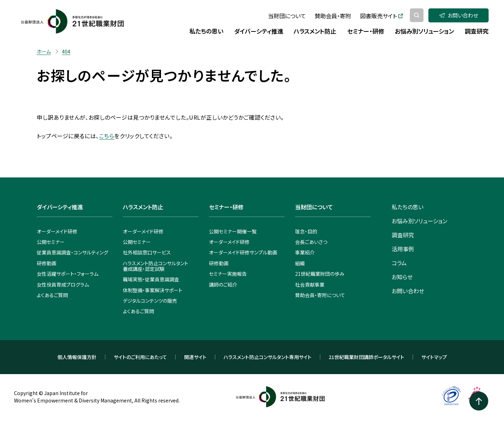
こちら (107, 136)
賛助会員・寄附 (333, 16)
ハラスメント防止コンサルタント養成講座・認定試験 (156, 266)
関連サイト (195, 357)
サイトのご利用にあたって (140, 357)
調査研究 (403, 235)
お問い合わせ (459, 15)
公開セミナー (51, 242)
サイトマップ (434, 357)
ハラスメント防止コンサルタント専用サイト (268, 357)
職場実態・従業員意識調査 (151, 279)
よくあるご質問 (52, 295)
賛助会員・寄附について (320, 295)
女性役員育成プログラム (63, 285)
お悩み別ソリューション (419, 221)
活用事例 (403, 249)
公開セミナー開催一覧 (233, 231)
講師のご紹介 (223, 285)
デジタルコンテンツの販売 (150, 301)
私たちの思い (408, 207)
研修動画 (47, 263)
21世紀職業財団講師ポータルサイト (366, 357)
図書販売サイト (381, 16)
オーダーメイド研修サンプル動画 (243, 252)
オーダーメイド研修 (57, 231)
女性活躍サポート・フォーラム (68, 274)
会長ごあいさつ (311, 242)
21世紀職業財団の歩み (320, 274)
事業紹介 (305, 252)
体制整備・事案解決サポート (153, 290)
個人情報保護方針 (77, 357)
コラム (399, 263)
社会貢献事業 (310, 285)
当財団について (287, 16)
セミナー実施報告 (228, 274)
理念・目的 (306, 231)
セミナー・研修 (226, 207)
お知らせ (402, 277)
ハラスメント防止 (143, 207)
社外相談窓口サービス (147, 252)
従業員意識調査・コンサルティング (72, 252)
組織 (300, 263)
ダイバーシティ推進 (60, 207)
